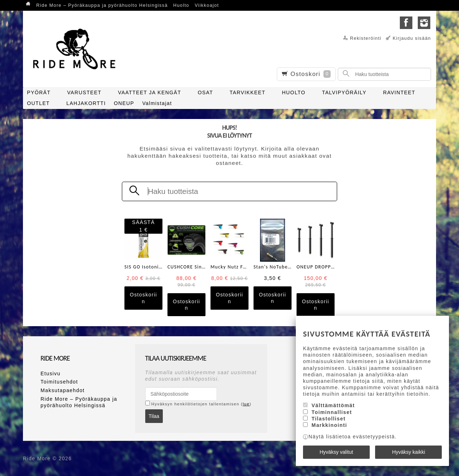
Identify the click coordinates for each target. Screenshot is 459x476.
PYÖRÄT (39, 92)
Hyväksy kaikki (409, 452)
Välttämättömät (333, 405)
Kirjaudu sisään (412, 38)
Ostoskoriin (143, 298)
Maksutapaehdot (63, 390)
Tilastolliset (329, 419)
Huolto (181, 5)
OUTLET (38, 103)
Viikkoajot (207, 5)
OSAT (205, 92)
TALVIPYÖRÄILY (344, 92)
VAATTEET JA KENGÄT (150, 92)
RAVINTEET (399, 92)
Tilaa (154, 416)
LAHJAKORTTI (86, 103)
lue (246, 404)
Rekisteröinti (366, 38)
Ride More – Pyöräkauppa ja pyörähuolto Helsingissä (102, 5)
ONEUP (124, 103)
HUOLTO (294, 92)
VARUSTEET (84, 92)
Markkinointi (329, 425)
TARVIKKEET (247, 92)
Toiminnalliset (332, 412)
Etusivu (51, 373)
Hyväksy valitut (336, 452)
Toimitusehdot (59, 382)
